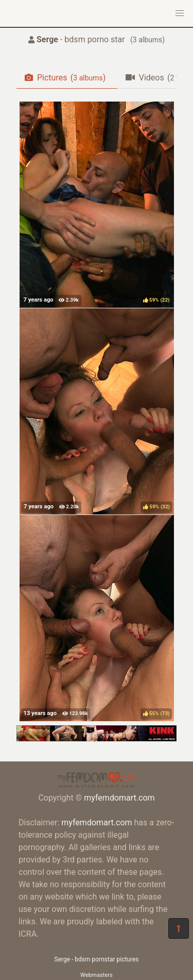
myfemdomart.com (119, 798)
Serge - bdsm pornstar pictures (97, 959)
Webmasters (97, 975)
